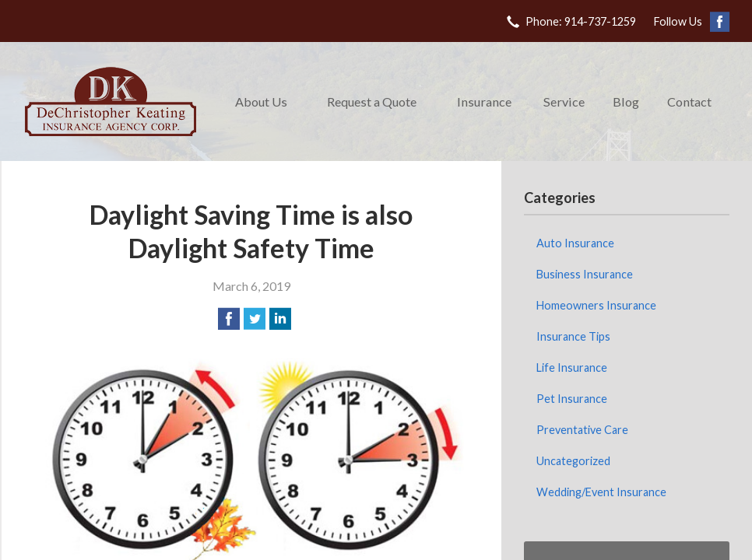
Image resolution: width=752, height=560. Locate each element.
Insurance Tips (573, 336)
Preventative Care (582, 430)
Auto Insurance (575, 243)
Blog (626, 101)
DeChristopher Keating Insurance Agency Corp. (111, 101)
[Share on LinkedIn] (280, 319)
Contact (689, 101)
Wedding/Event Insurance (601, 492)
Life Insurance (572, 367)
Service (564, 101)
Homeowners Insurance (596, 305)
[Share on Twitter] (255, 319)
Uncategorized (573, 461)
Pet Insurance (572, 399)
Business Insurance (585, 274)
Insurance (484, 101)
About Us (261, 101)
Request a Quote (372, 101)
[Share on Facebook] (229, 319)
